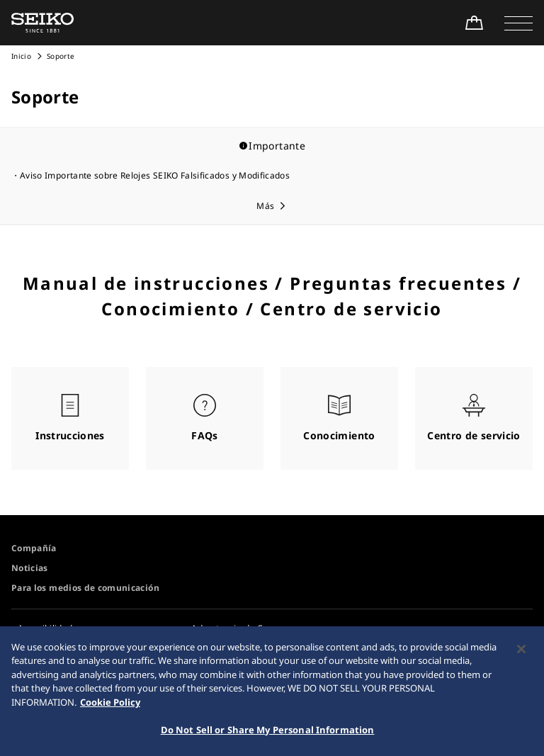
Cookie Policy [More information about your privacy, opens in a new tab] (110, 706)
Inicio (21, 56)
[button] (518, 23)
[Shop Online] (474, 23)
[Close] (521, 653)
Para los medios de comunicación (85, 588)
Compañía (34, 548)
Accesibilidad (45, 628)
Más (265, 206)
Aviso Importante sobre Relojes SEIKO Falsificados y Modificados (155, 175)
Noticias (30, 568)
